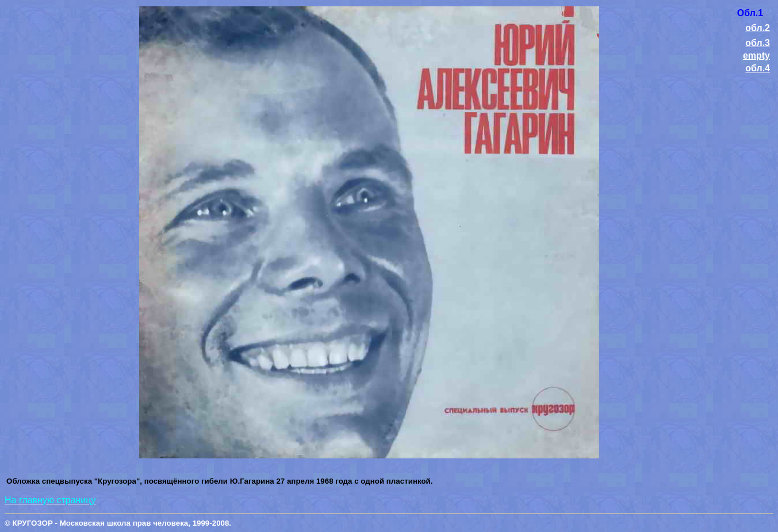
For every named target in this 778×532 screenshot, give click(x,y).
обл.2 (758, 28)
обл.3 (758, 43)
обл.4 (758, 68)
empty (756, 56)
